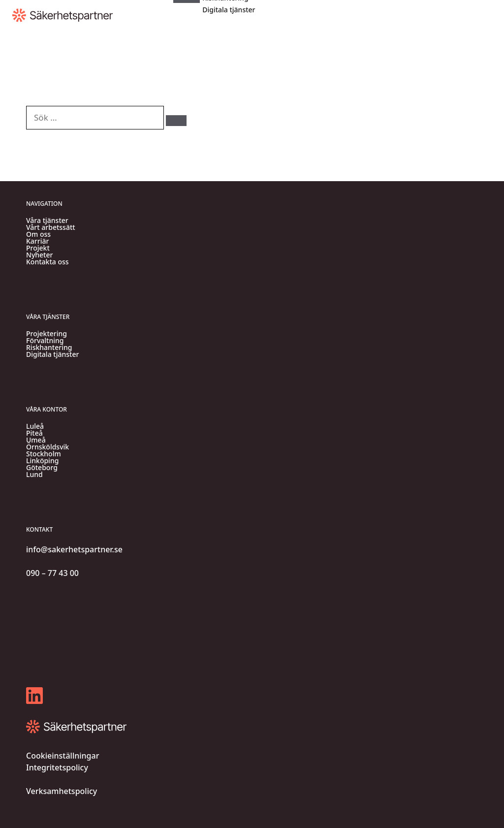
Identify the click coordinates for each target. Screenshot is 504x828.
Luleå (35, 426)
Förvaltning (45, 341)
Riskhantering (49, 348)
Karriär (37, 241)
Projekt (38, 248)
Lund (34, 475)
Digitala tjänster (229, 10)
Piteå (34, 433)
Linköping (42, 461)
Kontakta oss (47, 262)
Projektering (47, 334)
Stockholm (44, 454)
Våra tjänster (47, 221)
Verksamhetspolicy (62, 791)
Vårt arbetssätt (51, 227)
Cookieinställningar (63, 756)
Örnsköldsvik (47, 447)
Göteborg (42, 468)
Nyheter (39, 255)
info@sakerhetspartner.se (74, 549)
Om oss (38, 234)
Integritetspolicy (57, 767)
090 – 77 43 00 (52, 573)
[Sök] (176, 121)
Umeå (36, 440)
